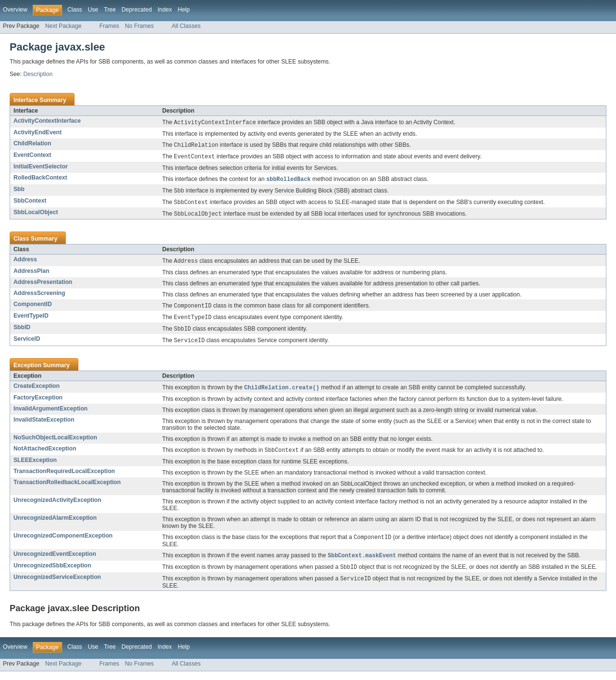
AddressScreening (39, 297)
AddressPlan (31, 275)
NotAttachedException (45, 455)
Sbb (19, 191)
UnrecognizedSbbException (52, 573)
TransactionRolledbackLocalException (67, 489)
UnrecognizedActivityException (57, 507)
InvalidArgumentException (51, 415)
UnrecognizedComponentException (63, 542)
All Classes (186, 26)
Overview (15, 10)
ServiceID (27, 344)
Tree (110, 10)
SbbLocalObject (36, 215)
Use (93, 10)
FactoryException (38, 404)
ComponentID (33, 308)
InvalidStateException (44, 426)
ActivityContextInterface (47, 121)
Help (184, 10)
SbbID (22, 332)
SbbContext (30, 203)
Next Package (64, 26)
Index (165, 10)
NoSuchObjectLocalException (55, 444)
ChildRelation (32, 144)
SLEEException (35, 467)
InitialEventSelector (41, 168)
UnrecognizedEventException (55, 561)
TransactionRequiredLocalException (64, 478)
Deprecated (137, 10)
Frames (109, 26)
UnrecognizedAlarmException (55, 525)
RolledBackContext (40, 179)
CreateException (37, 392)
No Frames (140, 26)
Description (38, 74)
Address (25, 263)
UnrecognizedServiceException (57, 585)
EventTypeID (31, 320)
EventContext (32, 156)
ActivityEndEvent (38, 133)
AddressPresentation (43, 286)
